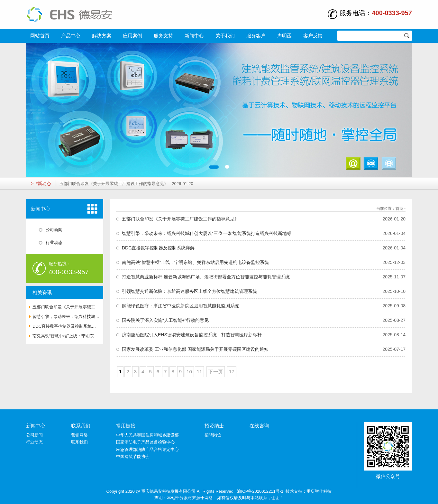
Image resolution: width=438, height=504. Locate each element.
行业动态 (34, 442)
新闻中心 (194, 36)
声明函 (284, 36)
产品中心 (71, 36)
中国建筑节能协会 (133, 457)
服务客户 (256, 36)
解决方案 (102, 36)
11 (200, 372)
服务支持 (163, 36)
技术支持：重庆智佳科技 (309, 491)
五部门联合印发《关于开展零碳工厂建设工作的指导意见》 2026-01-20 (126, 184)
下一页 (216, 372)
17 (232, 372)
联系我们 (81, 426)
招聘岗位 (213, 435)
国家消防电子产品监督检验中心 (145, 442)
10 (189, 372)
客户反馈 (313, 36)
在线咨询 (259, 426)
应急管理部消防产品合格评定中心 (147, 449)
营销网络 (79, 435)
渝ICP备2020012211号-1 (260, 491)
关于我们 (225, 36)
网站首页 (40, 36)
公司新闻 (34, 435)
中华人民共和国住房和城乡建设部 (147, 435)
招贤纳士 (214, 426)
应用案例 (132, 36)
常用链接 (126, 426)
